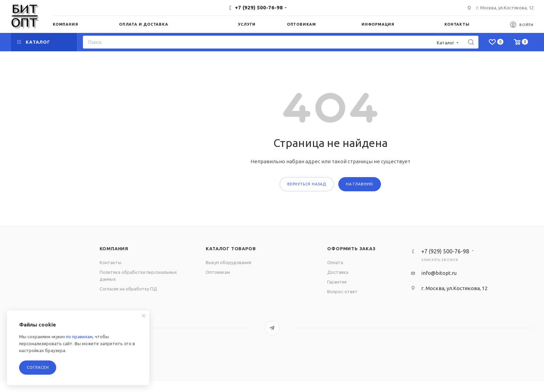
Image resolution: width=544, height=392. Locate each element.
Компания (114, 249)
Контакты (110, 262)
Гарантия (337, 282)
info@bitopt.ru (439, 273)
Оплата (335, 262)
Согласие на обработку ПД (128, 289)
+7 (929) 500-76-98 (259, 7)
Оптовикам (218, 272)
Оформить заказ (351, 249)
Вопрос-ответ (342, 291)
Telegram (272, 328)
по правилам (79, 337)
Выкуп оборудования (228, 262)
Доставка (338, 272)
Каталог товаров (231, 249)
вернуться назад (307, 184)
